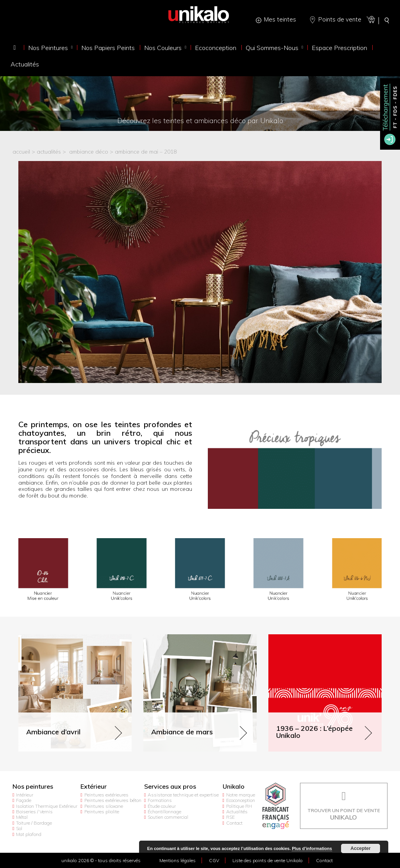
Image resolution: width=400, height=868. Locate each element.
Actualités (237, 812)
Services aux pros (170, 787)
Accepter (360, 848)
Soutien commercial (168, 817)
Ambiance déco (89, 152)
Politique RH (239, 806)
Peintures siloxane (104, 806)
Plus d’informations (312, 848)
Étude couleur (162, 806)
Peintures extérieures (106, 795)
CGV (214, 860)
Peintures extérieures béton (113, 800)
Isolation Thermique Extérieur (47, 806)
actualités (49, 152)
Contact (234, 823)
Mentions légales (178, 860)
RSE (230, 817)
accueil (21, 152)
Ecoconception (241, 800)
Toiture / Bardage (34, 823)
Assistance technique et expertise (183, 795)
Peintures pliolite (102, 812)
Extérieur (94, 787)
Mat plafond (29, 834)
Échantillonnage (164, 812)
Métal (22, 817)
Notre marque (241, 795)
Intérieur (25, 795)
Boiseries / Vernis (34, 812)
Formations (160, 800)
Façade (24, 800)
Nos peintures (33, 787)
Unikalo (234, 787)
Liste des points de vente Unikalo (268, 860)
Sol (19, 828)
